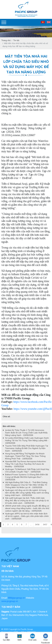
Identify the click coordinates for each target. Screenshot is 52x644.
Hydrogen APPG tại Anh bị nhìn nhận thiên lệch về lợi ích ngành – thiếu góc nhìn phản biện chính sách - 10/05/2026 (27, 516)
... (31, 524)
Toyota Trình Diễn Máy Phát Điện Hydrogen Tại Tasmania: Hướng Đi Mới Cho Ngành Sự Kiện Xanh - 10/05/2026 (27, 448)
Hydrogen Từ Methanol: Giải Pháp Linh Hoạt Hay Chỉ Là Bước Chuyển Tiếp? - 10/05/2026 (27, 470)
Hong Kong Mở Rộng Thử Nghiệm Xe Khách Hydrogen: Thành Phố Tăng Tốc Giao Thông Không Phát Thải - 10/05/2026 (25, 456)
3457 (45, 524)
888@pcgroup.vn (16, 598)
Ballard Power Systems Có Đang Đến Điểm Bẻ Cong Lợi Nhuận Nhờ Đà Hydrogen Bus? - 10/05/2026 (27, 477)
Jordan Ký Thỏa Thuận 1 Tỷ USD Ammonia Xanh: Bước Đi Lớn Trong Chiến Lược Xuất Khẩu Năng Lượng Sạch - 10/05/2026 (26, 433)
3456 (37, 524)
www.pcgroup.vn (10, 601)
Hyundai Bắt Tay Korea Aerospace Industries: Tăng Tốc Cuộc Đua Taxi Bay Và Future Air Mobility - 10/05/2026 (26, 464)
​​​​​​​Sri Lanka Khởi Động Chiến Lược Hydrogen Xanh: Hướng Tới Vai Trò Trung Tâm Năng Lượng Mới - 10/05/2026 (27, 440)
